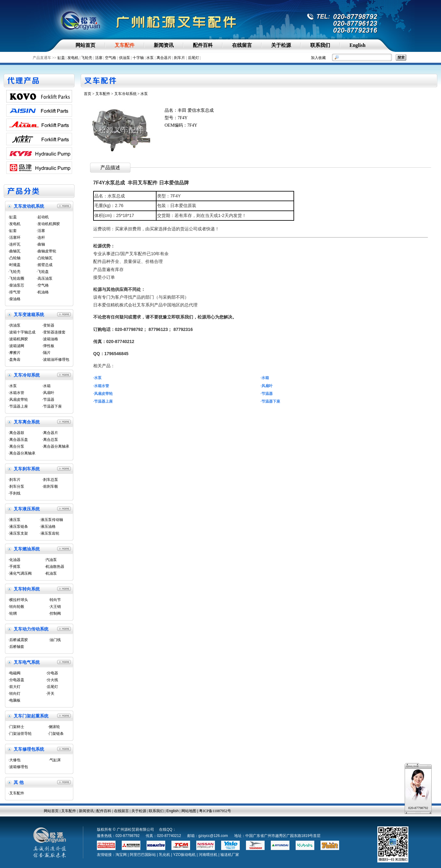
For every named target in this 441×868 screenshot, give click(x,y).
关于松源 (139, 811)
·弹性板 (48, 346)
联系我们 (156, 811)
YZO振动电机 (184, 855)
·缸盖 (13, 217)
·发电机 (14, 224)
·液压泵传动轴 (51, 520)
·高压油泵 (45, 278)
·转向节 (55, 600)
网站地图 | (190, 811)
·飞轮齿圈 (16, 278)
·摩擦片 (14, 353)
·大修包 (14, 760)
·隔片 (46, 353)
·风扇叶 (48, 393)
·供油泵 (14, 325)
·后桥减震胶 (18, 640)
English (173, 811)
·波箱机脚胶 (18, 339)
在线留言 (121, 811)
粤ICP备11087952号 (215, 811)
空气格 (111, 58)
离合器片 (164, 58)
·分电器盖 (16, 680)
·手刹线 (14, 493)
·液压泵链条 (18, 527)
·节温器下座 (52, 406)
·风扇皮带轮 (18, 400)
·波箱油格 (50, 339)
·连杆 (41, 237)
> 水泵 (142, 94)
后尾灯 (193, 58)
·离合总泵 (50, 440)
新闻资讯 (86, 811)
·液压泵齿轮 (50, 533)
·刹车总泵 (50, 480)
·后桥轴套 (16, 647)
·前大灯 (14, 687)
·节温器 (48, 400)
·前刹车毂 (50, 486)
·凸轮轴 (14, 258)
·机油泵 (51, 573)
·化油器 (14, 560)
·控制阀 (55, 613)
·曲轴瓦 (14, 251)
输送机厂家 (230, 855)
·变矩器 (48, 325)
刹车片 (180, 58)
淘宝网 (121, 855)
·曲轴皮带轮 (46, 251)
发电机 (73, 58)
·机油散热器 (55, 567)
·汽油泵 (51, 560)
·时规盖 (14, 265)
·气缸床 (55, 760)
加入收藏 (318, 58)
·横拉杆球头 (18, 600)
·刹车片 (14, 480)
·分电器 (52, 673)
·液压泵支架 (18, 533)
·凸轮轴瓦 (45, 258)
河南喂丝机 (208, 855)
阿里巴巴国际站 (143, 855)
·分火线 (52, 680)
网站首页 (51, 811)
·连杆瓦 (14, 244)
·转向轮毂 (16, 607)
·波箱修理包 (18, 767)
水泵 (150, 58)
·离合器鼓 (16, 433)
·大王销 (55, 607)
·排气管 (14, 292)
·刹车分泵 (16, 486)
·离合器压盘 (18, 440)
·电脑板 (14, 700)
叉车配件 (103, 94)
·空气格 (43, 285)
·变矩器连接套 (54, 332)
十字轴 (138, 58)
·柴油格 (14, 299)
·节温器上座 (18, 406)
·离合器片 (50, 433)
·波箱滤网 (16, 346)
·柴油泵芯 (16, 285)
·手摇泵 (14, 567)
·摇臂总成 (45, 265)
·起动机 (43, 217)
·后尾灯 (52, 687)
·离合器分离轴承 (56, 446)
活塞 (99, 58)
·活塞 (41, 231)
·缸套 (13, 231)
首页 (88, 94)
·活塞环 (14, 237)
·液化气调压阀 (20, 573)
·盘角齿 (14, 359)
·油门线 (55, 640)
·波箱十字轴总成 (22, 332)
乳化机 (165, 855)
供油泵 (125, 58)
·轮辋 (13, 613)
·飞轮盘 (43, 272)
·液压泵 (14, 520)
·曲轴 (41, 244)
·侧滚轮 (54, 727)
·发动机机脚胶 (48, 224)
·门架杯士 (16, 727)
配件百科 (104, 811)
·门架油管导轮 (20, 734)
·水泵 (13, 386)
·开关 (50, 694)
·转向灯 (14, 694)
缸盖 (61, 58)
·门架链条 (56, 734)
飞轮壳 (87, 58)
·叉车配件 (16, 793)
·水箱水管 (16, 393)
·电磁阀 (14, 673)
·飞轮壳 (14, 272)
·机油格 (43, 292)
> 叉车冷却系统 (124, 94)
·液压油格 (48, 527)
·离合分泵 (16, 446)
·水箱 (46, 386)
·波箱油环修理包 (56, 359)
